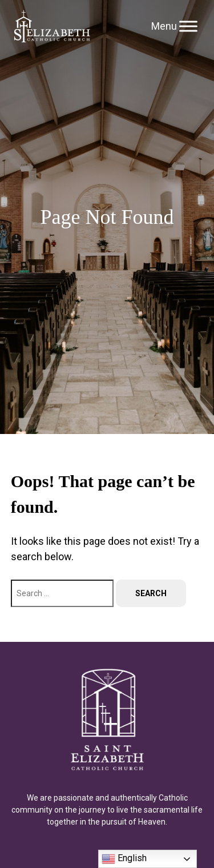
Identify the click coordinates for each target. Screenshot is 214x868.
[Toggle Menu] (188, 26)
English (124, 859)
